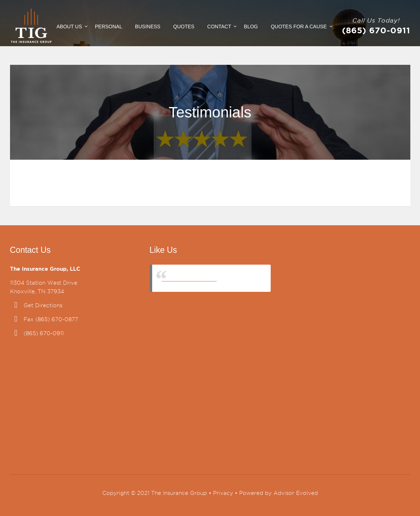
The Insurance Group (189, 278)
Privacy (223, 493)
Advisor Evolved (296, 493)
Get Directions (43, 305)
